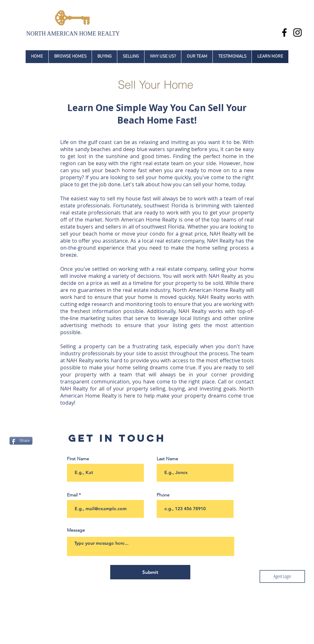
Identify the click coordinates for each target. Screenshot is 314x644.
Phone (163, 495)
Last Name (167, 459)
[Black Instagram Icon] (297, 32)
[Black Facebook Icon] (284, 32)
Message (76, 530)
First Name (78, 459)
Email (72, 495)
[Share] (21, 441)
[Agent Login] (282, 576)
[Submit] (150, 572)
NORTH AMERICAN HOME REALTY (73, 34)
